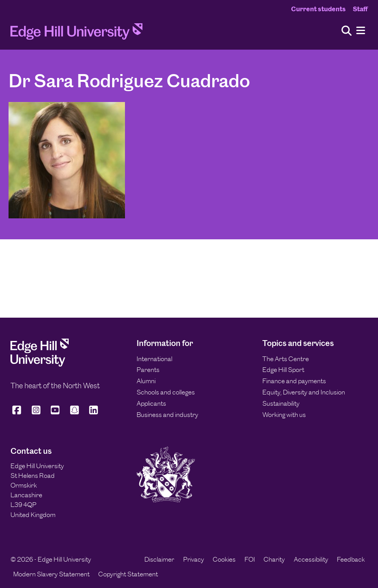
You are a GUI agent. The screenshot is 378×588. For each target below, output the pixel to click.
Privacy (194, 559)
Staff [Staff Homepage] (360, 9)
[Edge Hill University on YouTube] (55, 413)
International (154, 359)
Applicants (151, 403)
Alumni (146, 381)
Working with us (284, 415)
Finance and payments (294, 381)
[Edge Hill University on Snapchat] (75, 413)
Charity (274, 559)
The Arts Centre (286, 359)
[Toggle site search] (347, 31)
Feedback (351, 559)
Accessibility (311, 559)
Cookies (224, 559)
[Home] (76, 34)
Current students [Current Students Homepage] (318, 9)
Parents (148, 370)
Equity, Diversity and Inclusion (304, 392)
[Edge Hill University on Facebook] (18, 413)
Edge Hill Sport (283, 370)
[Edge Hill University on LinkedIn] (94, 413)
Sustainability (281, 403)
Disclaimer (159, 559)
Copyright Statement (128, 574)
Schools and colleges (166, 392)
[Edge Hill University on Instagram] (36, 413)
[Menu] (361, 31)
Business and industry (167, 415)
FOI (250, 559)
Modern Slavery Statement (51, 574)
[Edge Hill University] (40, 364)
